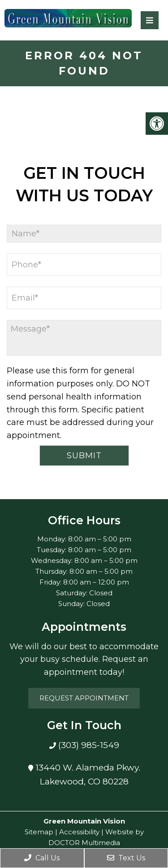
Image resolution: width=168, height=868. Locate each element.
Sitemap (39, 832)
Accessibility (79, 832)
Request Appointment (84, 698)
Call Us (42, 858)
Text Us (126, 858)
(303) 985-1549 (88, 745)
